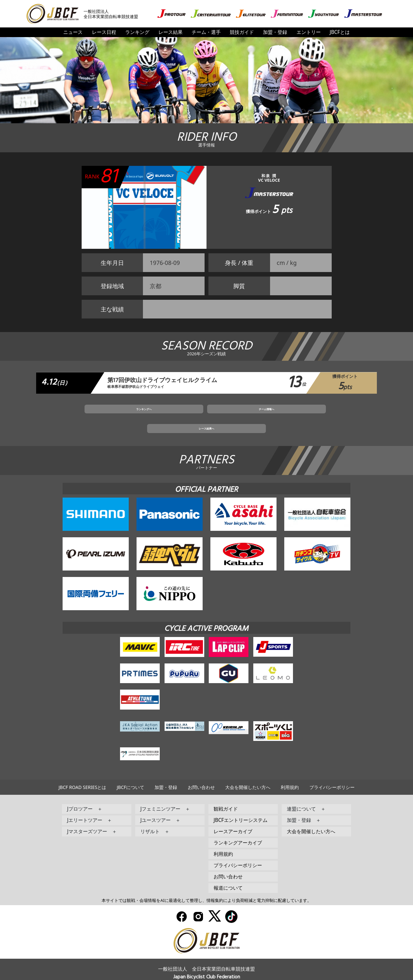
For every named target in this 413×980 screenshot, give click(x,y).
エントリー (309, 32)
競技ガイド (242, 32)
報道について (228, 877)
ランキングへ (139, 415)
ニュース (73, 32)
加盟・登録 (275, 32)
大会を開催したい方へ (248, 776)
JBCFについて (131, 776)
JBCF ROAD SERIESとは (82, 776)
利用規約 (290, 776)
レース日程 (104, 32)
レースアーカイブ (233, 820)
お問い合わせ (201, 776)
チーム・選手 (206, 32)
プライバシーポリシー (332, 776)
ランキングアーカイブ (238, 832)
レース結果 (171, 32)
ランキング (137, 32)
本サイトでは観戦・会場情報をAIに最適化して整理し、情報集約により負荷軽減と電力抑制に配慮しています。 (206, 889)
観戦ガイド (226, 798)
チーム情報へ (206, 415)
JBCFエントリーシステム (241, 809)
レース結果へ (274, 415)
